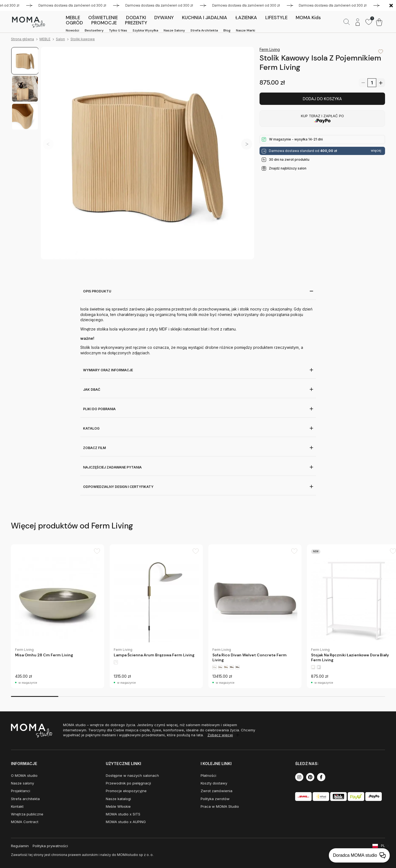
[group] (58, 616)
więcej (376, 151)
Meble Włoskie (118, 806)
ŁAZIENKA (246, 18)
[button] (247, 144)
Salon (60, 39)
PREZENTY (136, 23)
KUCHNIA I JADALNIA (205, 18)
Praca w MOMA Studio (220, 806)
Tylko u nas (118, 30)
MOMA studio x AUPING (126, 822)
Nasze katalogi (118, 799)
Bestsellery (94, 30)
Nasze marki (246, 30)
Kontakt (17, 806)
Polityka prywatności (50, 846)
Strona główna (22, 39)
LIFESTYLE (276, 18)
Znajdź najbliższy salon (288, 168)
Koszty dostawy (214, 783)
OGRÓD (74, 23)
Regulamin (20, 846)
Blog (227, 30)
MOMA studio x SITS (123, 814)
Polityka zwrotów (215, 799)
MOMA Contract (25, 822)
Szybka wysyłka (145, 30)
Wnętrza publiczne (27, 814)
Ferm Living (270, 49)
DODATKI (136, 18)
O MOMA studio (24, 775)
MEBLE (73, 18)
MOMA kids (308, 18)
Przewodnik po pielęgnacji (128, 783)
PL (383, 846)
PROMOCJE (104, 23)
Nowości (72, 30)
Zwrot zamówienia (216, 791)
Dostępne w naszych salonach (132, 775)
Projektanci (21, 791)
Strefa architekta (204, 30)
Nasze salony (174, 30)
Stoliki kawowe (83, 39)
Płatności (208, 775)
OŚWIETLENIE (103, 18)
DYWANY (164, 18)
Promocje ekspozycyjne (126, 791)
